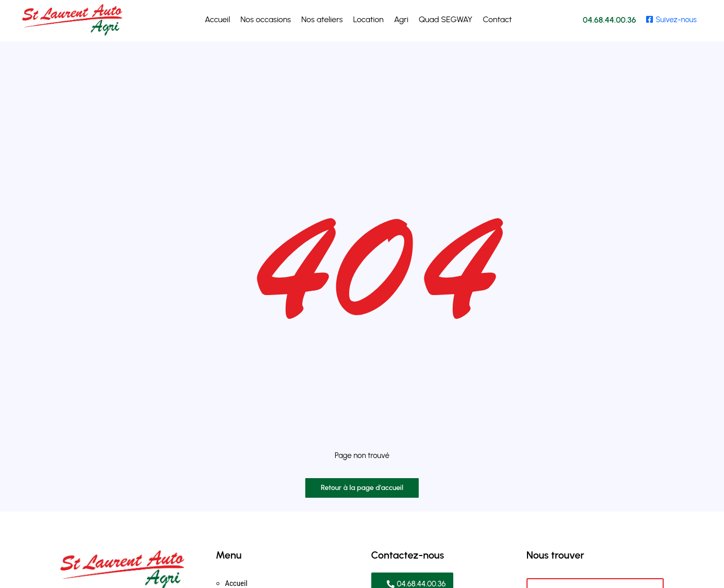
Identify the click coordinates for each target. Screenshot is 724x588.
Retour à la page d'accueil (362, 488)
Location (368, 19)
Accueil (217, 19)
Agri (401, 19)
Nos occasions (266, 19)
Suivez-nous (671, 20)
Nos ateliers (322, 19)
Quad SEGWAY (446, 19)
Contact (497, 19)
